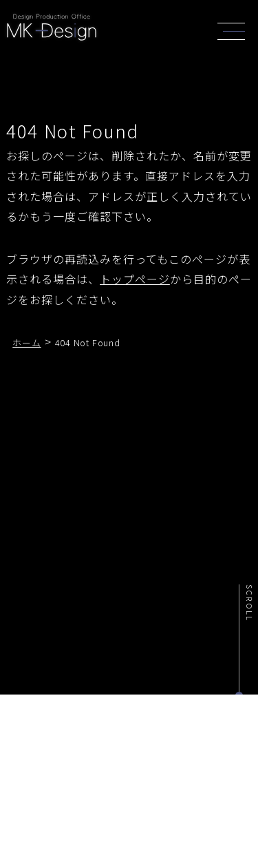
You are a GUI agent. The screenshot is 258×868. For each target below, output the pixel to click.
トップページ (135, 279)
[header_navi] (235, 30)
